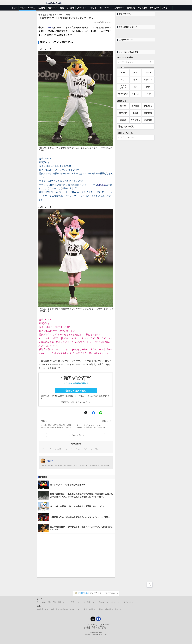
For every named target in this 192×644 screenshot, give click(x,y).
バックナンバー (118, 8)
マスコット (45, 449)
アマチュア (82, 8)
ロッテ (148, 94)
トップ (14, 8)
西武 (135, 87)
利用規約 (102, 626)
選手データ (53, 8)
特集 (62, 8)
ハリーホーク (68, 449)
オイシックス (128, 602)
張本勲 (123, 106)
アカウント (166, 8)
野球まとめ (142, 8)
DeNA (148, 72)
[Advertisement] (76, 554)
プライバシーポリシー (100, 628)
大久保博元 (135, 120)
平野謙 (135, 113)
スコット (49, 28)
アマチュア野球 (82, 609)
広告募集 (87, 628)
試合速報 (41, 8)
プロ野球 (70, 8)
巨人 (97, 449)
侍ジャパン (104, 8)
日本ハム (135, 94)
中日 (135, 80)
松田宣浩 (101, 185)
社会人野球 (109, 609)
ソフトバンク (89, 449)
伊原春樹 (148, 120)
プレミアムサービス (90, 625)
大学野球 (100, 609)
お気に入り (154, 8)
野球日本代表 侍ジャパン (65, 609)
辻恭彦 (123, 120)
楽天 (148, 87)
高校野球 (92, 609)
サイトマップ (92, 626)
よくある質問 (104, 625)
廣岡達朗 (135, 106)
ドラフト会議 (50, 609)
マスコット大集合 (56, 449)
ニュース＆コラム (27, 8)
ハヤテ (119, 602)
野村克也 (123, 113)
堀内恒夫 (148, 113)
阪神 (135, 72)
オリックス (123, 94)
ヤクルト (148, 80)
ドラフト (93, 8)
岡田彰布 (148, 106)
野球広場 (131, 8)
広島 (123, 72)
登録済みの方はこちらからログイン (76, 402)
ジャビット (78, 449)
